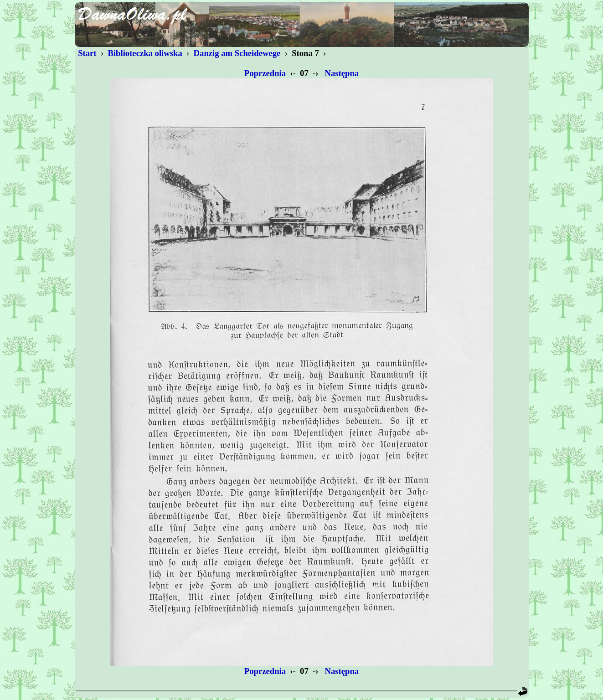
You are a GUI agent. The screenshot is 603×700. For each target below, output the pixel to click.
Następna (342, 73)
